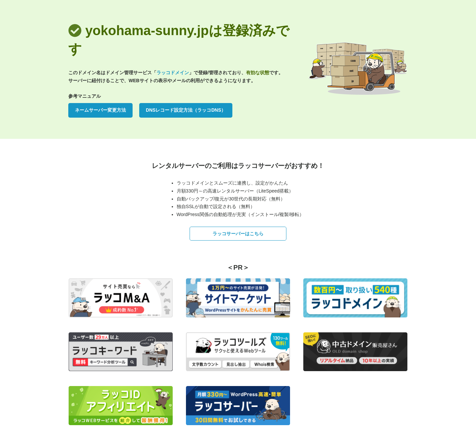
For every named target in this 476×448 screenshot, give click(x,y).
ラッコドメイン (173, 73)
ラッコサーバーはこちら (238, 234)
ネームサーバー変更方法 (100, 110)
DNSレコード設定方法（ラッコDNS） (186, 110)
